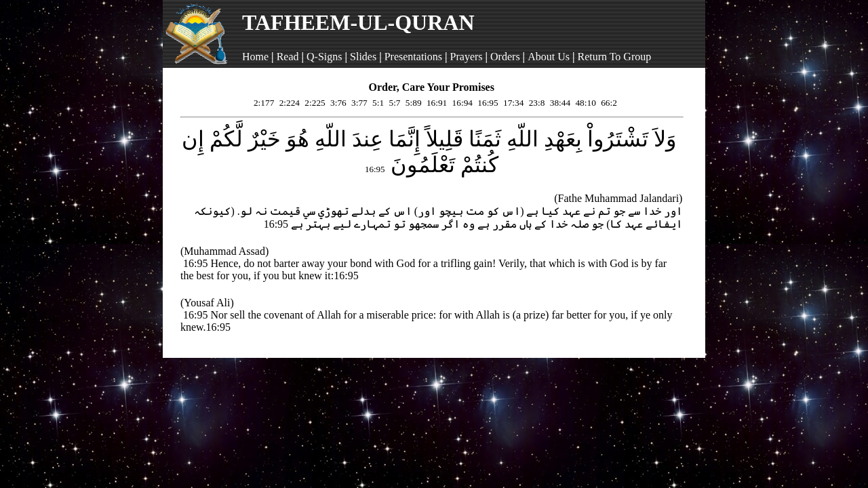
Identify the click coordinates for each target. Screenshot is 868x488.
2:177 (263, 103)
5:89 (413, 103)
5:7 (393, 103)
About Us (549, 57)
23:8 (535, 103)
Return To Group (614, 57)
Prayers (467, 57)
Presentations (413, 57)
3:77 (358, 103)
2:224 (288, 103)
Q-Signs (324, 57)
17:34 (513, 103)
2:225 (314, 103)
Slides (363, 57)
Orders (505, 57)
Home (255, 57)
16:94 (461, 103)
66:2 (608, 103)
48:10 (585, 103)
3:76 (337, 103)
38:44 (559, 103)
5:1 (377, 103)
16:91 (436, 103)
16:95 (487, 103)
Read (288, 57)
